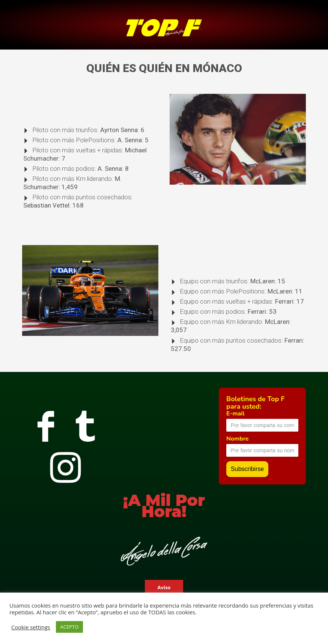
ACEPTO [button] (70, 627)
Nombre (238, 439)
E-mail (235, 414)
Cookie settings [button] (31, 627)
